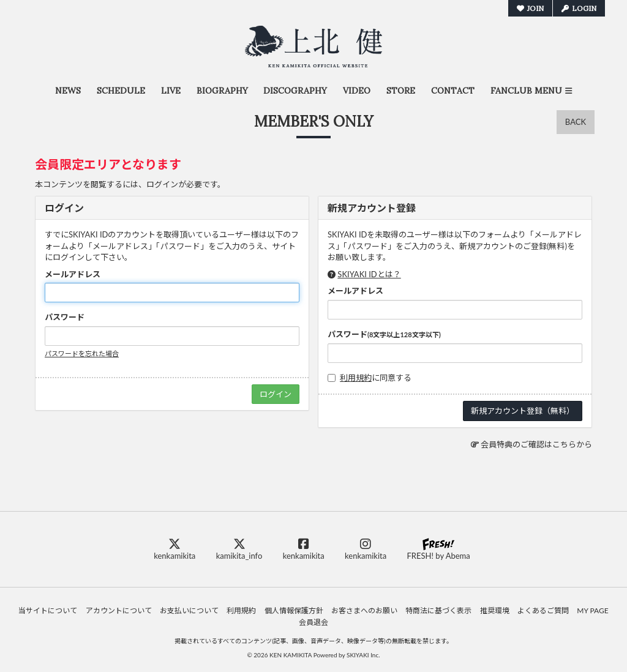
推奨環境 (495, 610)
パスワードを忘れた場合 (82, 353)
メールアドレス (73, 274)
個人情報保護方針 (294, 610)
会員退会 (313, 622)
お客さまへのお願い (364, 610)
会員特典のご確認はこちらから (536, 444)
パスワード (65, 317)
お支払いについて (189, 610)
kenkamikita (175, 549)
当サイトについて (48, 610)
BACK (576, 122)
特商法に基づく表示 (438, 610)
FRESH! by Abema (438, 549)
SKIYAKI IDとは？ (369, 274)
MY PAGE (592, 610)
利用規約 (356, 378)
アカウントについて (119, 610)
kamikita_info (239, 549)
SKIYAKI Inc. (363, 655)
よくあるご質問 (543, 610)
